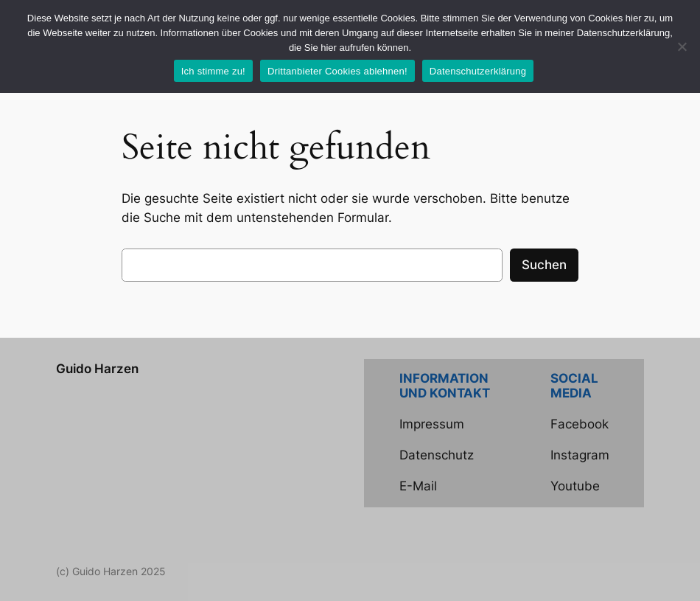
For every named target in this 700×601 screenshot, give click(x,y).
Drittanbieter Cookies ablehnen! (337, 71)
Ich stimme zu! (213, 71)
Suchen (544, 265)
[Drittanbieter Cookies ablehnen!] (682, 46)
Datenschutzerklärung (478, 71)
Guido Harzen (97, 369)
